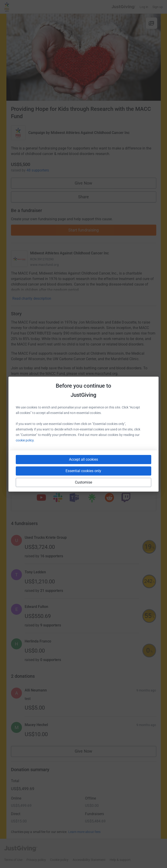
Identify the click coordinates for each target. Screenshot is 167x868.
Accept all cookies (83, 459)
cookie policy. (25, 440)
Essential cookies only (83, 471)
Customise (84, 482)
